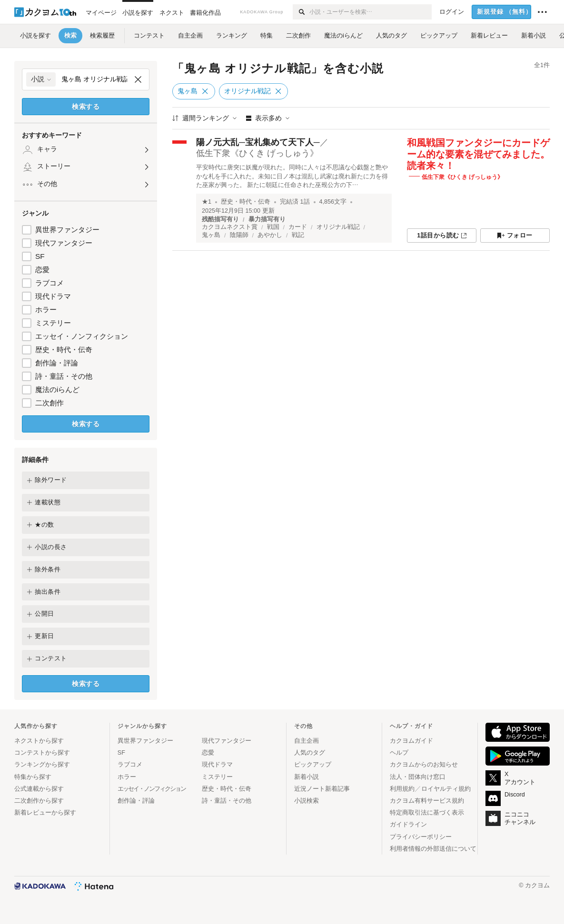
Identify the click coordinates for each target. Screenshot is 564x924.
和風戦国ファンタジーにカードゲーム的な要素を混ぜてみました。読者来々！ (478, 154)
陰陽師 (239, 235)
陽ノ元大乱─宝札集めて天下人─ (258, 142)
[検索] (301, 12)
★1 (207, 202)
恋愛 (42, 270)
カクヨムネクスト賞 (230, 227)
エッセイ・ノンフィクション (82, 336)
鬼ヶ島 (211, 235)
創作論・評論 (57, 363)
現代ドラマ (53, 296)
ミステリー (53, 323)
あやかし (270, 235)
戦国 (273, 227)
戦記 (298, 235)
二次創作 (49, 403)
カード (298, 227)
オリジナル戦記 (338, 227)
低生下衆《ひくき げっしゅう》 (257, 153)
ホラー (46, 310)
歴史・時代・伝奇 (64, 349)
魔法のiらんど (57, 389)
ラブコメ (49, 283)
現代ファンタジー (64, 243)
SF (40, 256)
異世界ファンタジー (67, 230)
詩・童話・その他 (64, 376)
